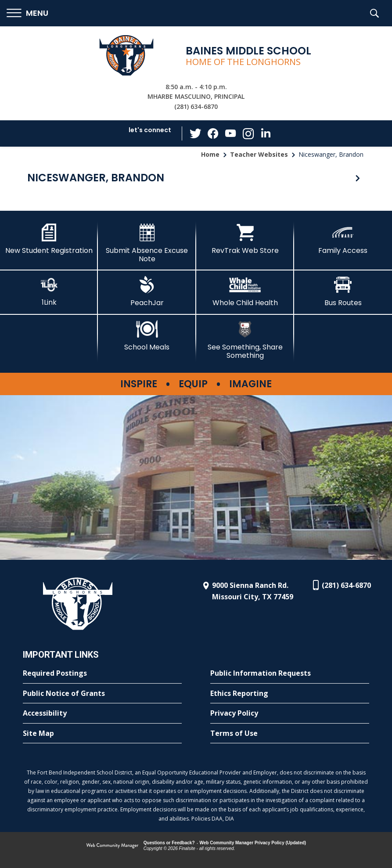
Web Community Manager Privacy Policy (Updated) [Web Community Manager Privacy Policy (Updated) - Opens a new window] (253, 843)
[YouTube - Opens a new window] (230, 133)
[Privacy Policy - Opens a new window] (290, 713)
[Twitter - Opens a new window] (195, 133)
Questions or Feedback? (169, 843)
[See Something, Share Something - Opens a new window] (245, 340)
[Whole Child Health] (245, 292)
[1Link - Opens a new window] (49, 291)
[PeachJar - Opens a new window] (147, 292)
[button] (27, 13)
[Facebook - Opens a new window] (213, 133)
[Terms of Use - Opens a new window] (290, 734)
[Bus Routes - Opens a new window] (343, 292)
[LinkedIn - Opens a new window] (266, 133)
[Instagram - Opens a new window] (248, 134)
